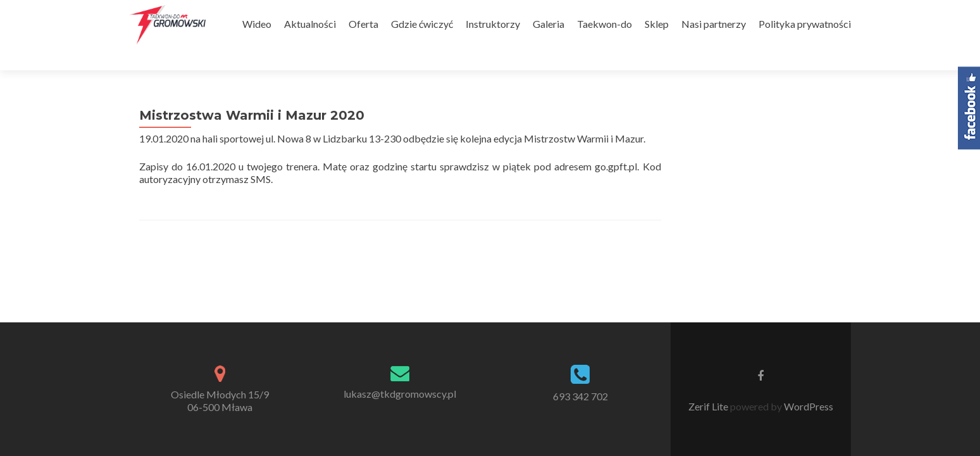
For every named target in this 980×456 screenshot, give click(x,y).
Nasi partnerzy (714, 24)
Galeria (549, 24)
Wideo (257, 24)
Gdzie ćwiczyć (422, 24)
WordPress (808, 301)
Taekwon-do (605, 24)
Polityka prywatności (805, 24)
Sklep (657, 24)
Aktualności (310, 24)
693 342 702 (580, 291)
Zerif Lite (709, 301)
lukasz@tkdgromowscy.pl (400, 288)
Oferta (363, 24)
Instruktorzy (493, 24)
